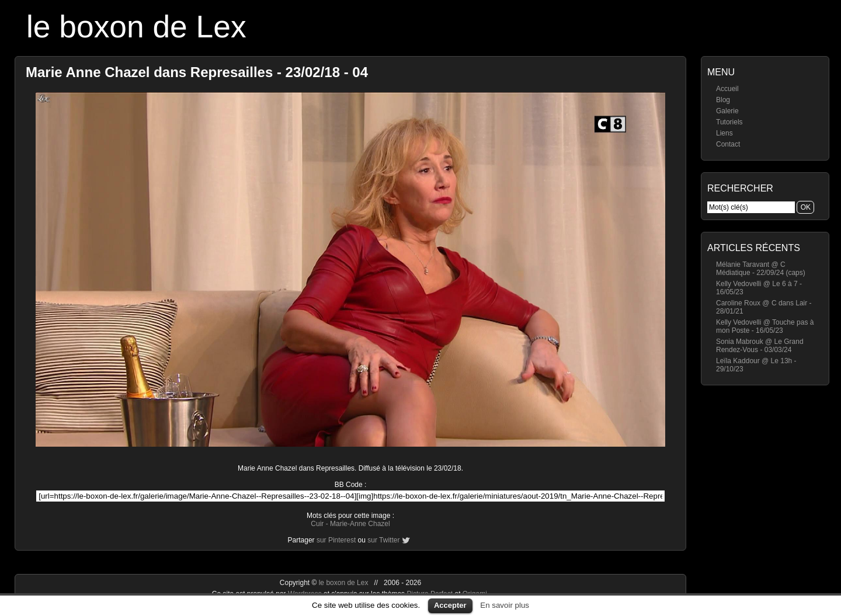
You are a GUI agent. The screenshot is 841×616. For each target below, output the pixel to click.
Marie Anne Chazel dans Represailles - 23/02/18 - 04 (197, 72)
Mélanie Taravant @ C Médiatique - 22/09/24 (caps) (761, 269)
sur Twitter (383, 540)
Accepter (450, 605)
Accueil (727, 89)
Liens (724, 133)
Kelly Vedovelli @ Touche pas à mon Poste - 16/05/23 (765, 326)
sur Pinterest (336, 540)
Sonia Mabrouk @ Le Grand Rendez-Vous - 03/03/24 (760, 346)
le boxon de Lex (136, 27)
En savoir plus (505, 605)
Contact (728, 144)
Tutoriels (729, 122)
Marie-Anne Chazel (360, 524)
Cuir (317, 524)
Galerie (727, 111)
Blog (723, 100)
